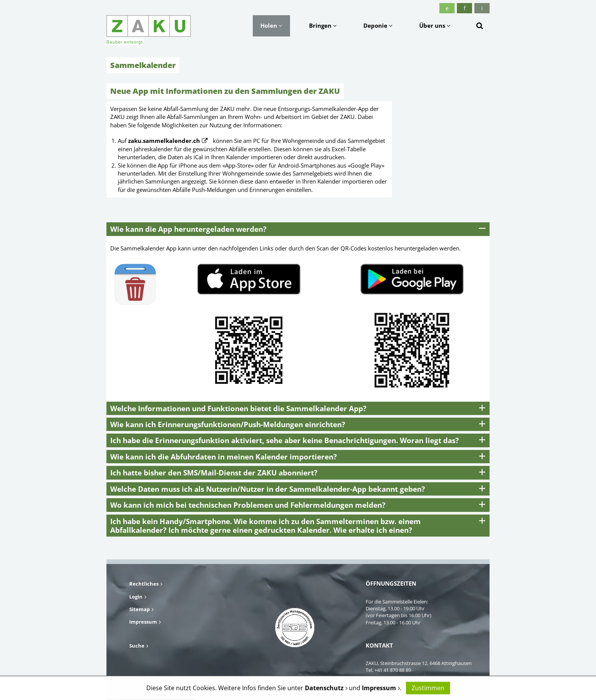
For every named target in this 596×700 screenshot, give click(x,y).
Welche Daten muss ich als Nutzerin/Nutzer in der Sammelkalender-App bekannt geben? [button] (268, 489)
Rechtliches (144, 584)
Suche (137, 646)
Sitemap (139, 609)
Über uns (435, 25)
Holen (271, 25)
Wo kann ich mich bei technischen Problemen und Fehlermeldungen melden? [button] (248, 505)
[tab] (298, 229)
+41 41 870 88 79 (393, 677)
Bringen (323, 25)
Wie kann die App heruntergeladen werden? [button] (188, 229)
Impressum (143, 622)
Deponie (378, 25)
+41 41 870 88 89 (393, 670)
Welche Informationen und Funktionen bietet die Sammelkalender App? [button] (238, 408)
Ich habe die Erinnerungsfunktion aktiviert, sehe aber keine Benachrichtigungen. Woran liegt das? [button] (285, 440)
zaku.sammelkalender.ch (164, 141)
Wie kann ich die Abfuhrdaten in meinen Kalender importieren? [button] (223, 457)
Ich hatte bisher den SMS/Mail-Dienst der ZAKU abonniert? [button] (214, 473)
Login (136, 597)
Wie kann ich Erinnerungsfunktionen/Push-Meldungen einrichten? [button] (228, 424)
